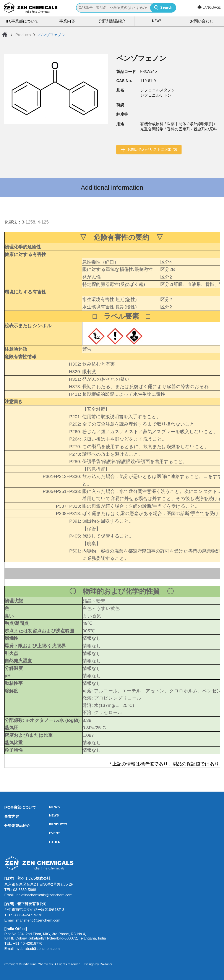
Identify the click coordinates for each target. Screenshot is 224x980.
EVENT (50, 833)
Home (5, 34)
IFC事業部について (22, 22)
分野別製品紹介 (112, 22)
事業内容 (67, 22)
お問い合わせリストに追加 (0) (152, 150)
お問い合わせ (202, 22)
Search (166, 8)
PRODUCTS (50, 824)
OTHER (50, 842)
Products (23, 35)
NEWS (157, 21)
